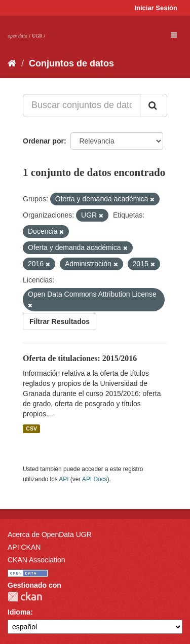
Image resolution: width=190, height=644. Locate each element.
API (64, 479)
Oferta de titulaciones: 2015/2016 (80, 358)
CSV (31, 428)
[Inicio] (12, 63)
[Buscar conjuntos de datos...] (82, 105)
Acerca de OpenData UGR (50, 534)
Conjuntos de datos (71, 63)
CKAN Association (36, 560)
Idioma (19, 612)
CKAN (25, 597)
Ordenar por (43, 141)
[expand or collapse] (174, 35)
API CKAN (24, 547)
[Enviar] (154, 105)
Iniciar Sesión (156, 8)
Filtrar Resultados (60, 321)
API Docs (95, 479)
